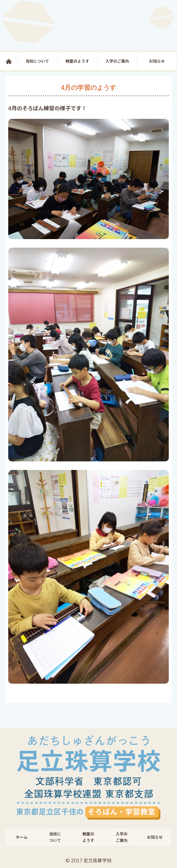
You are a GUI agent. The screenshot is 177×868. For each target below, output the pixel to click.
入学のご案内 (117, 61)
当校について (37, 61)
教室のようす (77, 61)
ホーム (17, 61)
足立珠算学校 (88, 25)
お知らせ (157, 61)
